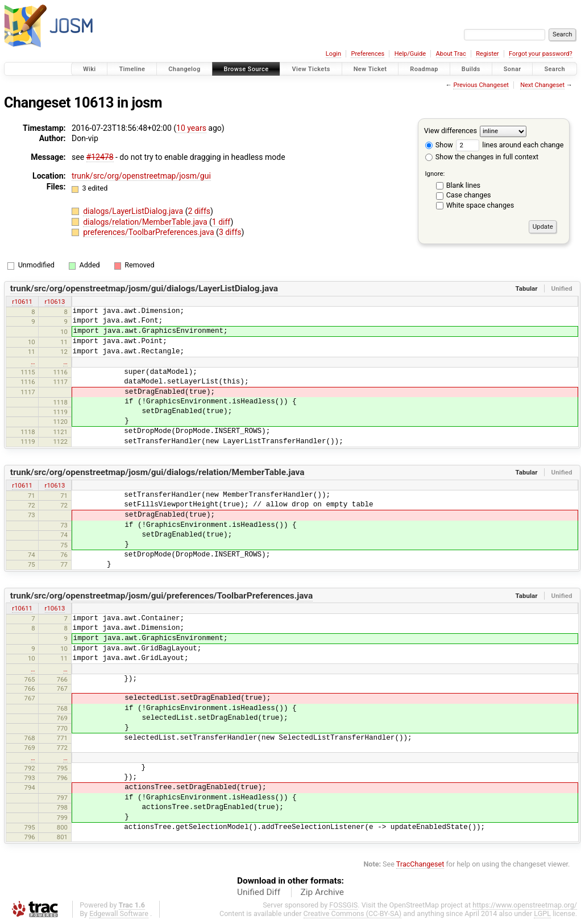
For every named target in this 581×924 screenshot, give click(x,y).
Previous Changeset (481, 85)
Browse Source (246, 69)
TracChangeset (420, 864)
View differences (451, 131)
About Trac (451, 54)
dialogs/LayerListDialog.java (134, 211)
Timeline (132, 69)
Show (439, 145)
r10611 (22, 302)
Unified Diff (259, 892)
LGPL (542, 913)
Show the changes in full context (482, 157)
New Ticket (370, 69)
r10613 (55, 302)
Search (555, 69)
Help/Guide (410, 54)
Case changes (469, 195)
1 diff (221, 222)
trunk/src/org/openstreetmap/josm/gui (141, 176)
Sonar (512, 69)
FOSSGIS (343, 905)
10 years (191, 128)
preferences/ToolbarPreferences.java (150, 232)
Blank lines (463, 185)
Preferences (368, 54)
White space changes (480, 205)
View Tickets (311, 69)
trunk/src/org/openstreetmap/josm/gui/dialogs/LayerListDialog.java (144, 288)
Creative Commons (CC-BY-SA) (353, 913)
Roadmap (424, 69)
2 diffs (199, 211)
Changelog (184, 69)
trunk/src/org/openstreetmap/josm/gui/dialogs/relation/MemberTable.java (157, 472)
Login (333, 54)
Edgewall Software (119, 913)
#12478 (100, 157)
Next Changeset (542, 85)
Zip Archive (322, 892)
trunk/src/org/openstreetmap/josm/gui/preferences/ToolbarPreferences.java (162, 596)
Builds (471, 69)
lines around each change (510, 145)
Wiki (90, 69)
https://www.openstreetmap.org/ (525, 905)
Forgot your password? (541, 54)
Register (487, 54)
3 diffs (230, 232)
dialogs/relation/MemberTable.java (146, 222)
